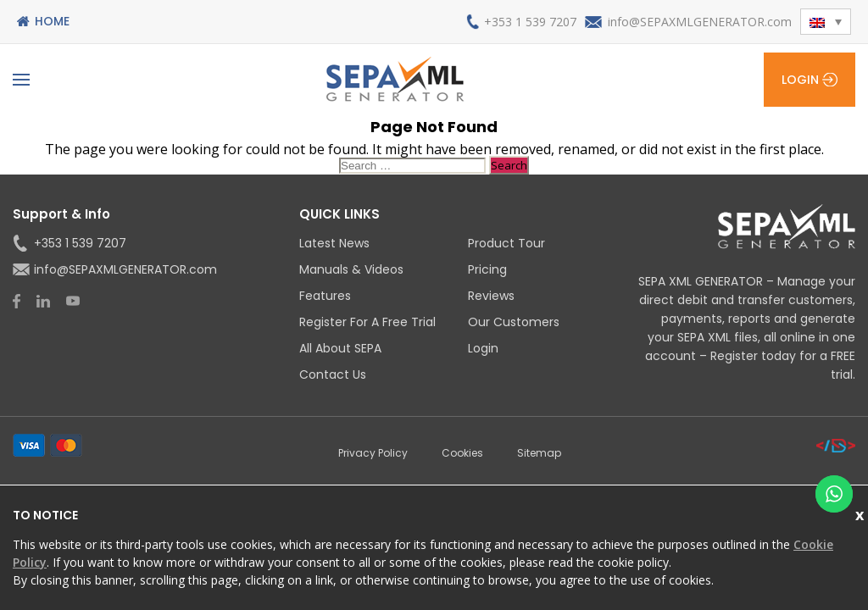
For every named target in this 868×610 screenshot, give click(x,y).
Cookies (462, 453)
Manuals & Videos (351, 269)
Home (52, 21)
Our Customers (514, 322)
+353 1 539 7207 (530, 22)
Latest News (334, 243)
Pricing (487, 269)
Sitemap (539, 453)
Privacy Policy (373, 453)
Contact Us (333, 374)
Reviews (491, 296)
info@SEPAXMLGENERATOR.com (700, 22)
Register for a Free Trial (367, 322)
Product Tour (506, 243)
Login (800, 80)
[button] (826, 22)
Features (325, 296)
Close (862, 513)
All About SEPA (340, 348)
